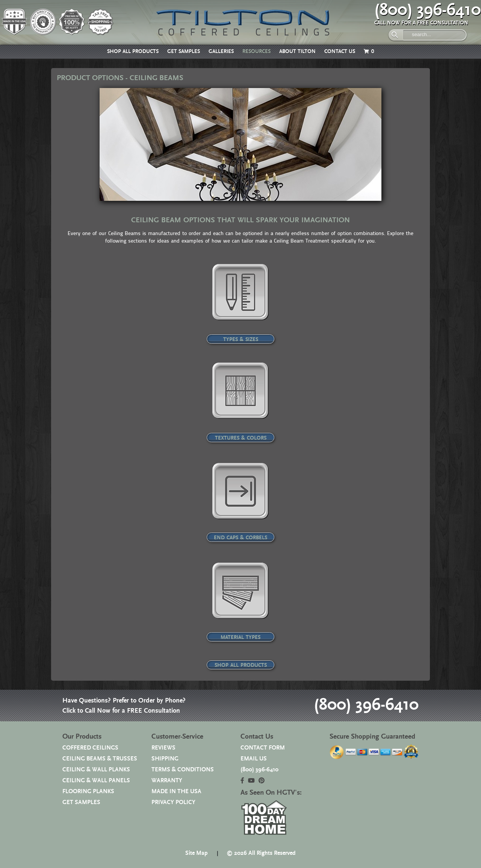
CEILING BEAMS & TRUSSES (100, 759)
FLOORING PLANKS (88, 791)
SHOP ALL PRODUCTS (133, 52)
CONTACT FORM (263, 748)
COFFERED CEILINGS (90, 748)
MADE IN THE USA (176, 791)
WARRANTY (167, 781)
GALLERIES (221, 52)
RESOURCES (256, 52)
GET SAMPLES (184, 52)
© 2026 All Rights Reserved (261, 853)
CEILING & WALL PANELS (96, 781)
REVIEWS (163, 748)
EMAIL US (254, 759)
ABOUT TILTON (297, 52)
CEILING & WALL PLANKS (96, 770)
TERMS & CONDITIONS (183, 770)
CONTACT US (340, 52)
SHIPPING (165, 759)
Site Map (197, 853)
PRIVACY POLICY (173, 802)
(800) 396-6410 (428, 10)
